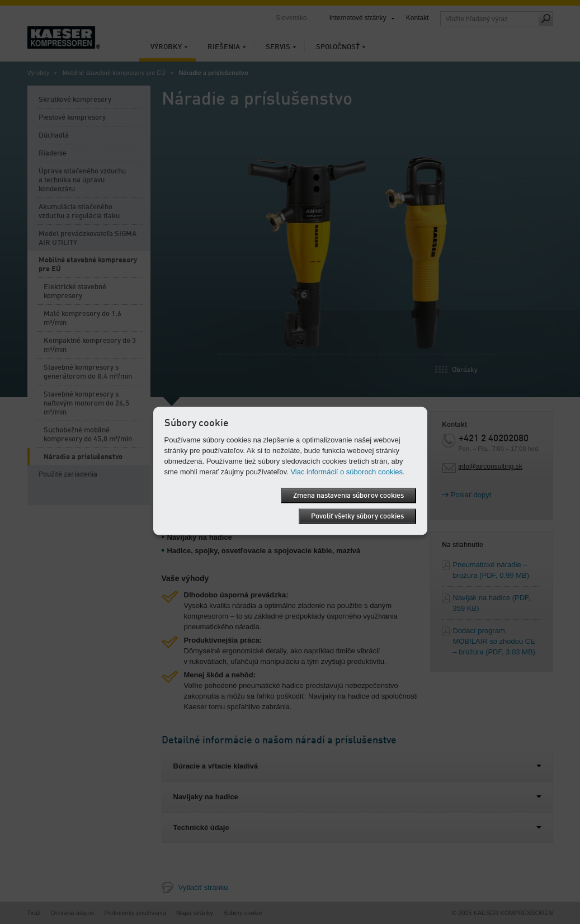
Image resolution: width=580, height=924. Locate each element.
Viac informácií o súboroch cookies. (347, 472)
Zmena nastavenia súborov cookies (348, 496)
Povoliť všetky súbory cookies (357, 517)
